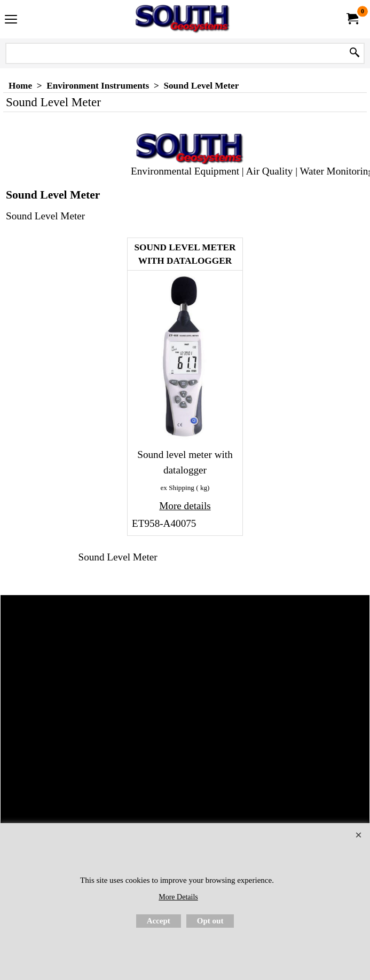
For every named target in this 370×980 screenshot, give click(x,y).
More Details (178, 897)
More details (185, 506)
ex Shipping (178, 488)
